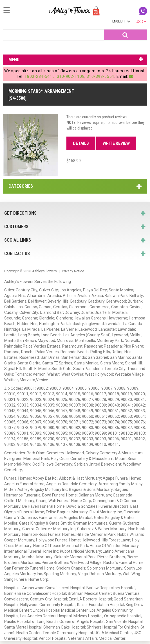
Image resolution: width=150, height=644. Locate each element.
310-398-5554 (100, 76)
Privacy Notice (73, 271)
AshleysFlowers (44, 271)
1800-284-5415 (40, 76)
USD (141, 22)
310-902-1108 (71, 76)
